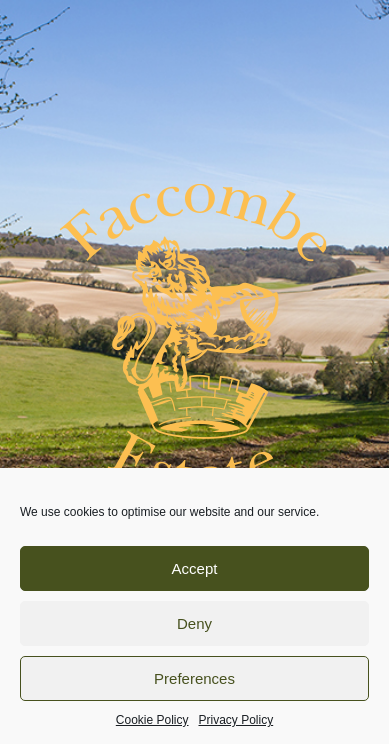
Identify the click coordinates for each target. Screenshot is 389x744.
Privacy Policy (236, 720)
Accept (195, 568)
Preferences (194, 678)
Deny (194, 623)
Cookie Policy (152, 720)
